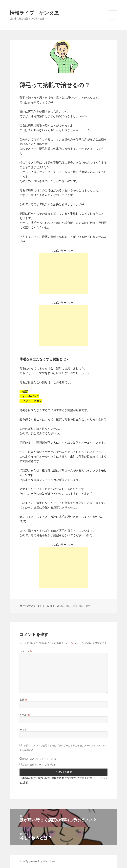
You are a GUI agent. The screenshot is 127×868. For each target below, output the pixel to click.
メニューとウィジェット (113, 20)
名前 (23, 700)
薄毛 (62, 606)
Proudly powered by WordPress (37, 861)
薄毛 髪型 (85, 606)
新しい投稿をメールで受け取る (39, 764)
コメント (26, 651)
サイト (23, 730)
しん (42, 606)
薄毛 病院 (72, 606)
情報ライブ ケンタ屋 (34, 13)
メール (25, 715)
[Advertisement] (63, 274)
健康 (52, 606)
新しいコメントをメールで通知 (39, 759)
